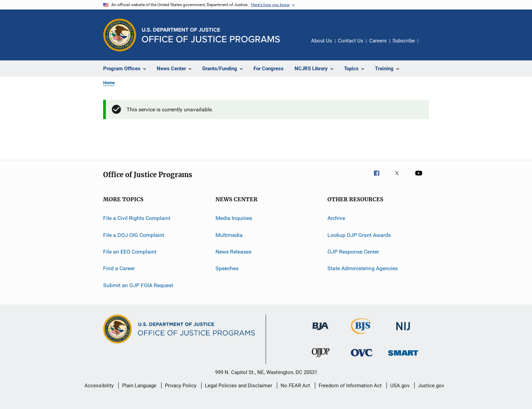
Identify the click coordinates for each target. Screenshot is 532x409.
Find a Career (119, 268)
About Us (322, 41)
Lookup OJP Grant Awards (359, 235)
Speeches (227, 268)
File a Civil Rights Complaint (137, 218)
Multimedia (229, 235)
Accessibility (99, 386)
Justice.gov (431, 386)
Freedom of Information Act (350, 386)
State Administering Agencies (363, 268)
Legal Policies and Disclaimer (239, 386)
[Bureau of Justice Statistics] (362, 335)
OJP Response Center (353, 252)
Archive (336, 218)
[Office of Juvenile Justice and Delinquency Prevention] (321, 358)
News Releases (233, 252)
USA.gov (400, 386)
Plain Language (139, 386)
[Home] (211, 35)
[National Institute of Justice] (403, 331)
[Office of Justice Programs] (120, 35)
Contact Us (351, 41)
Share (429, 45)
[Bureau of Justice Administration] (320, 331)
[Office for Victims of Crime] (362, 358)
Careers (378, 41)
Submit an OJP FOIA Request (138, 285)
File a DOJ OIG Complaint (134, 235)
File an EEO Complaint (130, 252)
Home (109, 83)
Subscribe (404, 41)
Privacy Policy (181, 386)
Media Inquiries (234, 218)
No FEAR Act (295, 386)
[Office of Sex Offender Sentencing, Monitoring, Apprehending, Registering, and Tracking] (403, 357)
